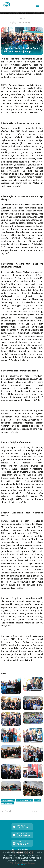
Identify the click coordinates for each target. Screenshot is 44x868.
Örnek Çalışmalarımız (24, 800)
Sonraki (37, 811)
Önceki (7, 811)
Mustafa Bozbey (8, 800)
